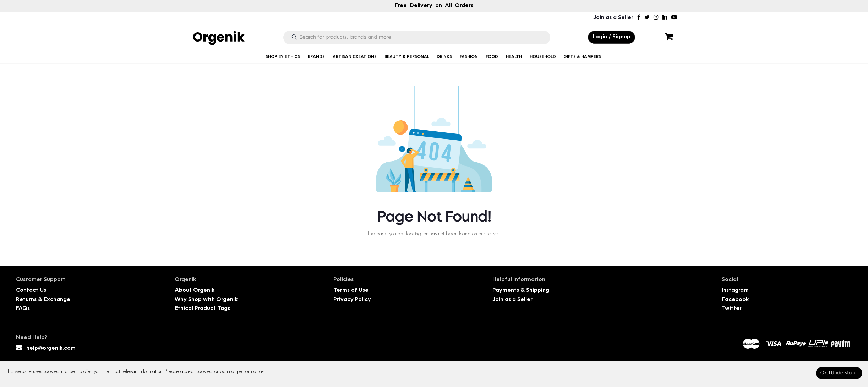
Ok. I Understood (839, 373)
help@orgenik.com (51, 348)
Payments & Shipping (521, 291)
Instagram (735, 291)
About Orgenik (195, 291)
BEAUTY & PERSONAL (407, 57)
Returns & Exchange (43, 300)
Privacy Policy (352, 300)
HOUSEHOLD (543, 57)
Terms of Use (351, 291)
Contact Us (31, 291)
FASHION (469, 57)
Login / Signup (612, 37)
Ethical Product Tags (202, 309)
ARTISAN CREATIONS (355, 57)
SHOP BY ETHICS (283, 57)
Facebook (735, 300)
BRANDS (316, 57)
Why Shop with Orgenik (206, 300)
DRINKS (444, 57)
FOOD (492, 57)
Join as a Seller (613, 18)
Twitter (732, 309)
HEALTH (514, 57)
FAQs (23, 309)
